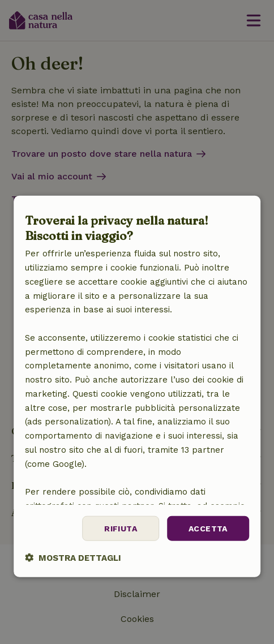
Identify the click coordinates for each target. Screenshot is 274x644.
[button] (73, 558)
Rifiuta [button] (121, 528)
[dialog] (137, 387)
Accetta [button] (208, 528)
